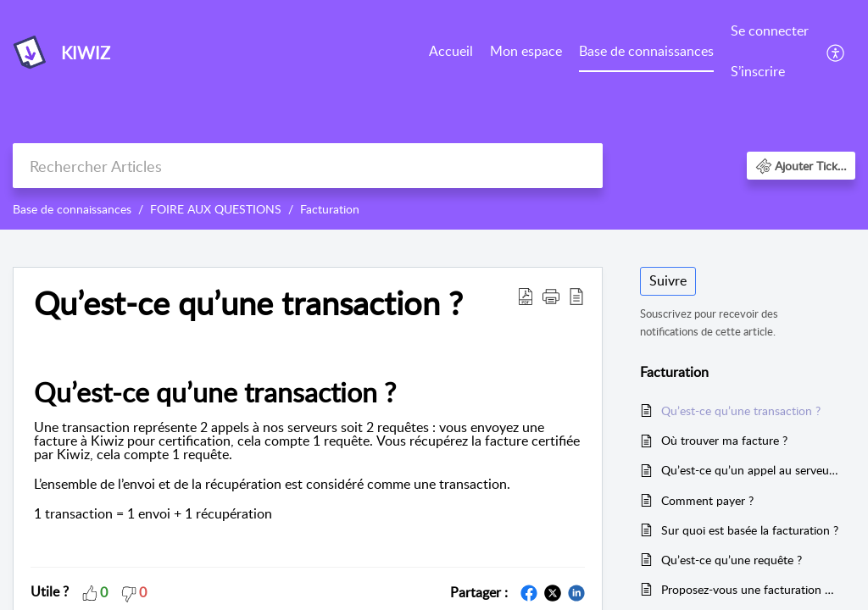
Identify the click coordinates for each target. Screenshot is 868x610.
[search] (308, 166)
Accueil (451, 51)
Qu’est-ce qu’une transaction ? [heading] (248, 303)
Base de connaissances (646, 51)
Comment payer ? (707, 500)
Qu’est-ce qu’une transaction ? (741, 410)
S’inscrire (758, 71)
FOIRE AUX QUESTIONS (216, 209)
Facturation (330, 209)
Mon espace (526, 51)
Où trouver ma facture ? (724, 440)
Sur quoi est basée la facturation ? (750, 530)
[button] (836, 52)
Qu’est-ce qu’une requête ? (732, 560)
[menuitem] (451, 53)
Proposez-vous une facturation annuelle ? (750, 589)
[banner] (434, 115)
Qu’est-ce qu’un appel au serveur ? (750, 470)
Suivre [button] (668, 280)
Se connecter (770, 30)
